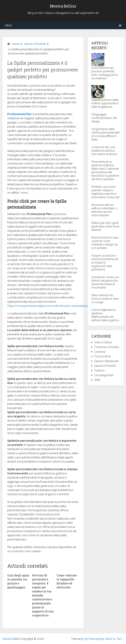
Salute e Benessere (107, 361)
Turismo (99, 370)
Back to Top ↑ (115, 639)
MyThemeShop (95, 639)
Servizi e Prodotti (35, 44)
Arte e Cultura (103, 342)
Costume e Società (107, 347)
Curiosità (100, 352)
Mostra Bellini (63, 6)
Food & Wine (103, 356)
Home (16, 44)
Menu (8, 26)
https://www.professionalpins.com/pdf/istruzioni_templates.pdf (49, 306)
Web (97, 380)
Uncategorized (104, 375)
